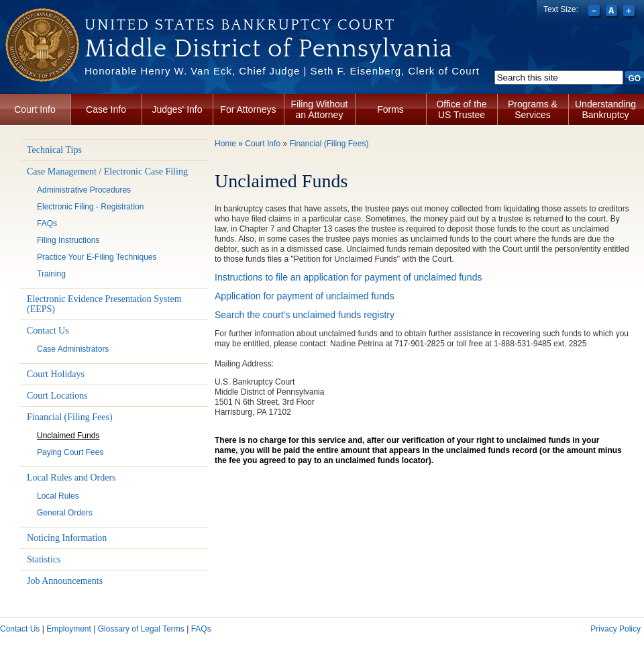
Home (225, 144)
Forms (390, 109)
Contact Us (48, 331)
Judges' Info (177, 109)
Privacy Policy (615, 629)
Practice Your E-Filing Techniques (97, 257)
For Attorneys (248, 109)
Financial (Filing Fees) (70, 417)
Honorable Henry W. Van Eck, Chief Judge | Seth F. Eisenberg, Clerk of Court (282, 71)
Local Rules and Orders (71, 478)
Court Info (35, 109)
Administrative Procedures (84, 190)
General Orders (65, 513)
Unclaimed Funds (68, 436)
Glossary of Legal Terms (141, 629)
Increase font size (630, 12)
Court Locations (57, 396)
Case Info (106, 109)
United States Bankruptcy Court (240, 25)
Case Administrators (73, 349)
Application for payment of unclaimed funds (305, 296)
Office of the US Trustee (461, 109)
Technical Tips (54, 150)
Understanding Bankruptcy (605, 109)
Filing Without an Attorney (320, 109)
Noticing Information (67, 538)
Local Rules (58, 496)
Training (51, 274)
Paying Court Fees (70, 452)
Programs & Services (533, 109)
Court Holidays (56, 374)
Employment (69, 629)
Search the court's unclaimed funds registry (305, 315)
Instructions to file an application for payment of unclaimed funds (350, 277)
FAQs (47, 223)
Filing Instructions (68, 240)
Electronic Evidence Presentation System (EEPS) (104, 304)
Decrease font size (595, 12)
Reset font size (613, 12)
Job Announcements (65, 581)
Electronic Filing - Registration (90, 207)
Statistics (44, 559)
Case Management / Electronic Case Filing (107, 171)
